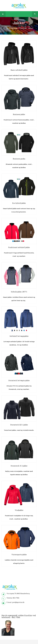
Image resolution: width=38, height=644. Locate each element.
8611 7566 (16, 598)
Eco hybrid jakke (19, 203)
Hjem (16, 28)
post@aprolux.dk (18, 602)
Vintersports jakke (19, 555)
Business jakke (19, 114)
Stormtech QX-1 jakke (19, 425)
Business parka (19, 159)
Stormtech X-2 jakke (19, 466)
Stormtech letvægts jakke (19, 380)
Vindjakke (19, 510)
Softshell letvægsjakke (19, 336)
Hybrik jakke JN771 (19, 292)
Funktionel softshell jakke (19, 247)
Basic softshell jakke (19, 70)
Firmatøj (23, 28)
